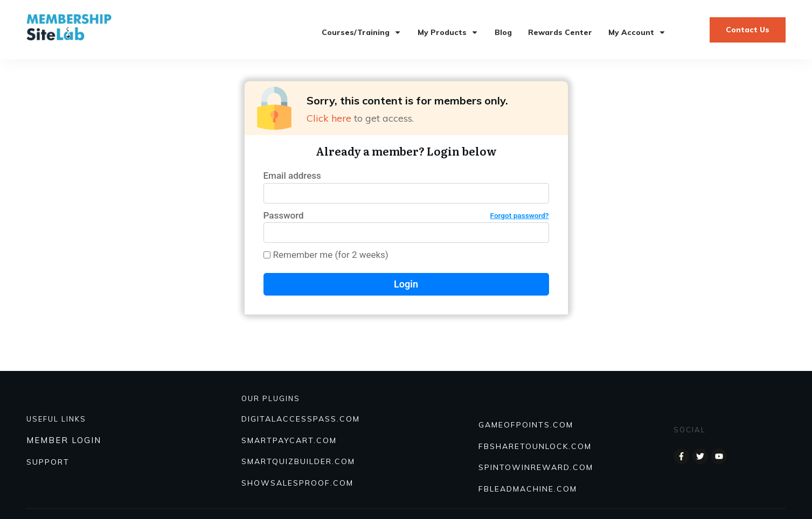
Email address (292, 176)
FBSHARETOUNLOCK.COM (535, 446)
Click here (329, 118)
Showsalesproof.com (297, 483)
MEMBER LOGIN (64, 440)
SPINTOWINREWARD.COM (536, 467)
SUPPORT (48, 462)
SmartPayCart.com (289, 440)
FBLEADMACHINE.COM (528, 489)
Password (406, 216)
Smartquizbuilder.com (298, 461)
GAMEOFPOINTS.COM (526, 425)
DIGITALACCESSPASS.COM (301, 419)
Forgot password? (520, 215)
